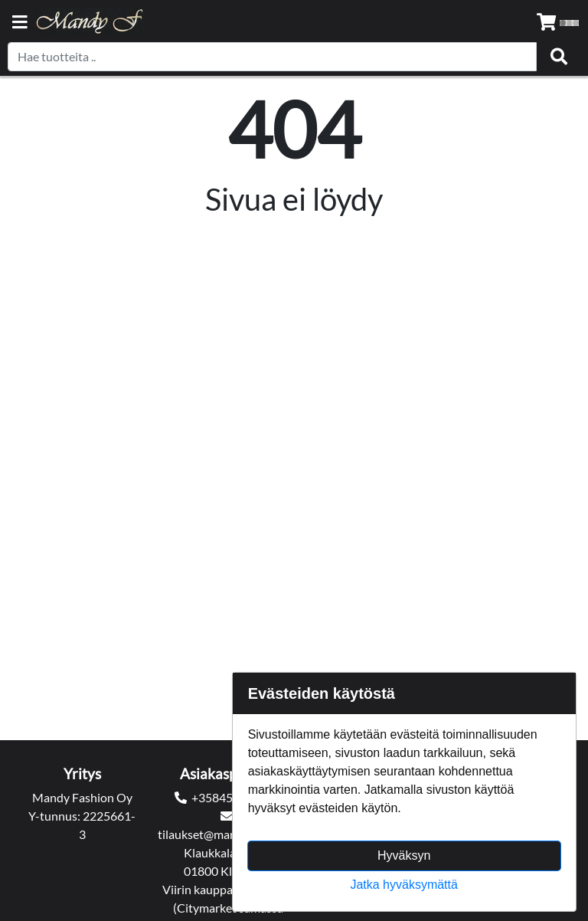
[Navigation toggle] (20, 23)
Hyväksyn (404, 855)
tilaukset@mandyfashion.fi (228, 834)
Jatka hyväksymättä (404, 885)
